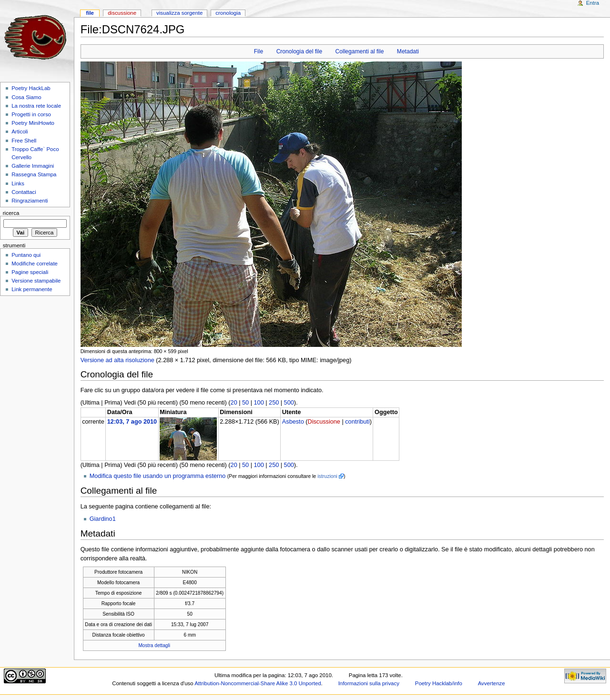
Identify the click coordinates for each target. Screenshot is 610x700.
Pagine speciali (30, 272)
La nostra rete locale (36, 106)
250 (274, 403)
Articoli (20, 132)
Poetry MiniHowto (33, 123)
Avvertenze (492, 683)
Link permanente (32, 289)
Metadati (408, 51)
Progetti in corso (31, 114)
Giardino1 (103, 519)
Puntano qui (26, 255)
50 (245, 403)
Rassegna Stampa (34, 174)
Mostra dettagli (154, 645)
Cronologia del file (299, 51)
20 (234, 403)
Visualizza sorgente (179, 13)
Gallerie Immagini (33, 166)
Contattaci (24, 192)
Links (18, 183)
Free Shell (24, 141)
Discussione (324, 422)
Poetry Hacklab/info (439, 683)
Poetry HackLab (31, 88)
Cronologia (228, 13)
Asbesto (293, 422)
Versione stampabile (36, 281)
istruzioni (327, 476)
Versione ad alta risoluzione (117, 360)
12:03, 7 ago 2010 (132, 422)
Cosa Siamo (26, 97)
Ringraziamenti (30, 201)
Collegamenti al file (360, 51)
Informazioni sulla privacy (369, 683)
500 (289, 403)
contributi (357, 422)
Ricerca (11, 213)
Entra (593, 3)
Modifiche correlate (35, 264)
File (259, 51)
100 (259, 403)
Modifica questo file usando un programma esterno (158, 476)
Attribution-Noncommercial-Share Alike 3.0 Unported (258, 683)
